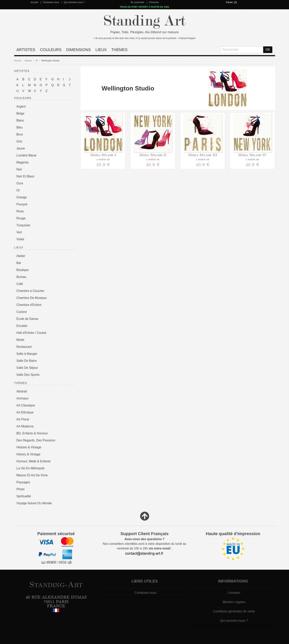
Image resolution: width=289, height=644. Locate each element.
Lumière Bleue (26, 155)
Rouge (21, 218)
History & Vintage (28, 454)
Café (20, 284)
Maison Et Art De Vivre (32, 475)
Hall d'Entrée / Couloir (32, 333)
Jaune (21, 148)
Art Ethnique (25, 412)
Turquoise (23, 225)
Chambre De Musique (32, 298)
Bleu (20, 127)
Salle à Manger (27, 354)
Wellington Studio (51, 61)
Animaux (23, 398)
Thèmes (119, 50)
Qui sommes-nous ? (74, 2)
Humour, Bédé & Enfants (34, 461)
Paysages (23, 482)
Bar (19, 263)
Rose (20, 211)
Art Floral (23, 419)
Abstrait (22, 391)
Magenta (23, 162)
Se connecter (137, 2)
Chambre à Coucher (30, 291)
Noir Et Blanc (26, 176)
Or (18, 190)
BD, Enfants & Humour (32, 433)
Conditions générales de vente (234, 611)
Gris (19, 141)
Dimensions (79, 50)
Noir (19, 169)
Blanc (20, 120)
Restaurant (24, 347)
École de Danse (27, 319)
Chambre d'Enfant (29, 305)
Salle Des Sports (28, 375)
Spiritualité (24, 496)
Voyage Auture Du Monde (34, 503)
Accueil (34, 2)
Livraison (234, 593)
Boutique (23, 270)
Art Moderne (25, 426)
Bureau (22, 277)
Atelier (21, 256)
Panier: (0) (231, 2)
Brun (20, 134)
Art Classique (26, 405)
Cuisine (22, 312)
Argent (21, 106)
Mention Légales (234, 602)
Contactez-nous (51, 2)
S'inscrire (154, 2)
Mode (20, 340)
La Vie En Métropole (31, 468)
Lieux (101, 50)
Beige (20, 113)
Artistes (26, 50)
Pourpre (22, 204)
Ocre (20, 183)
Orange (22, 197)
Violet (20, 239)
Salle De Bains (27, 361)
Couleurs (51, 50)
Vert (19, 232)
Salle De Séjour (27, 368)
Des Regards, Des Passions (36, 440)
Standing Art (144, 21)
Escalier (22, 326)
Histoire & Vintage (29, 447)
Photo (21, 489)
